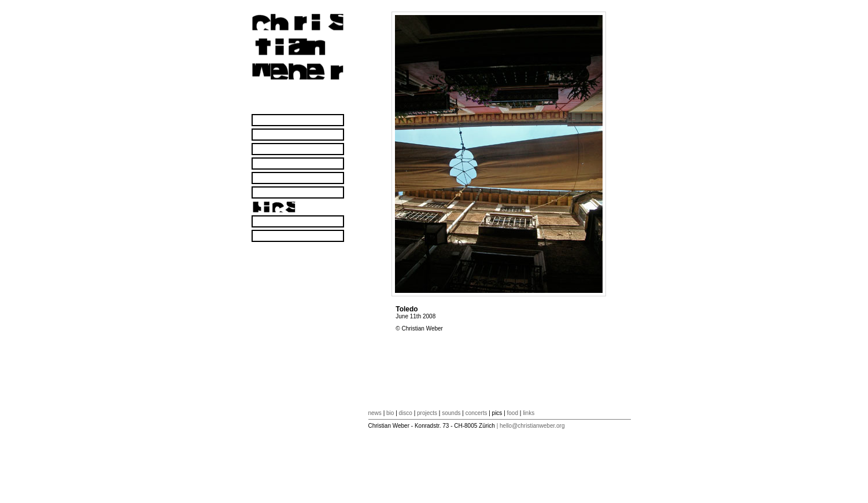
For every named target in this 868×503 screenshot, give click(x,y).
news (375, 413)
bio (390, 413)
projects (427, 413)
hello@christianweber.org (532, 426)
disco (406, 413)
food (513, 413)
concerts (477, 413)
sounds (451, 413)
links (529, 413)
